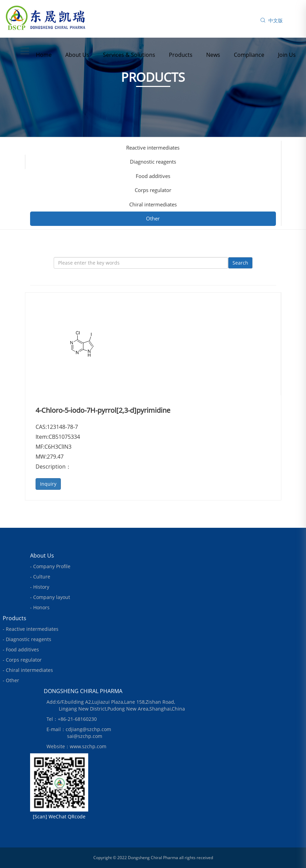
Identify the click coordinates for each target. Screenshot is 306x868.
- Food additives (21, 649)
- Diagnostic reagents (27, 639)
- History (40, 587)
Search (240, 263)
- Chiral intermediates (28, 670)
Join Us (287, 55)
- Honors (40, 607)
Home (44, 55)
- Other (11, 680)
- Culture (40, 577)
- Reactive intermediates (31, 629)
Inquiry (48, 484)
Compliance (249, 55)
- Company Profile (50, 566)
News (213, 55)
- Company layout (50, 597)
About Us (77, 55)
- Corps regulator (22, 660)
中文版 (276, 20)
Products (181, 55)
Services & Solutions (129, 55)
